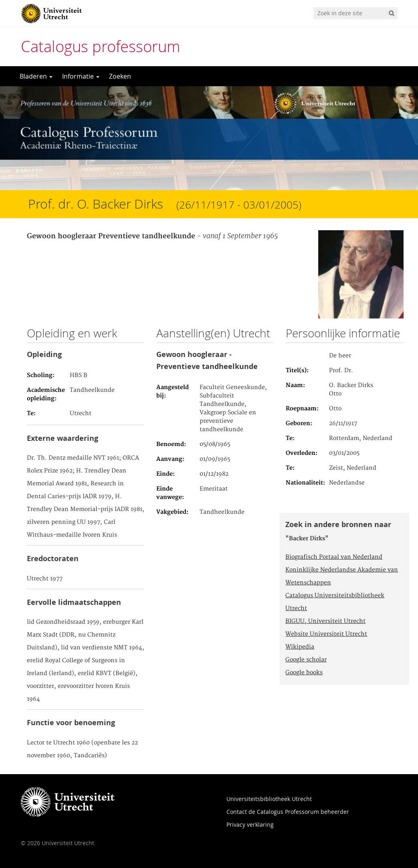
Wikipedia (300, 647)
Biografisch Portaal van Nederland (334, 557)
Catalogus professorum (101, 46)
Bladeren (36, 76)
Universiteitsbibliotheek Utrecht (269, 799)
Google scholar (306, 660)
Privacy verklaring (250, 824)
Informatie (81, 76)
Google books (304, 673)
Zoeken (120, 76)
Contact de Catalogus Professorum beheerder (288, 812)
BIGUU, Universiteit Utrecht (325, 621)
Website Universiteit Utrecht (326, 634)
